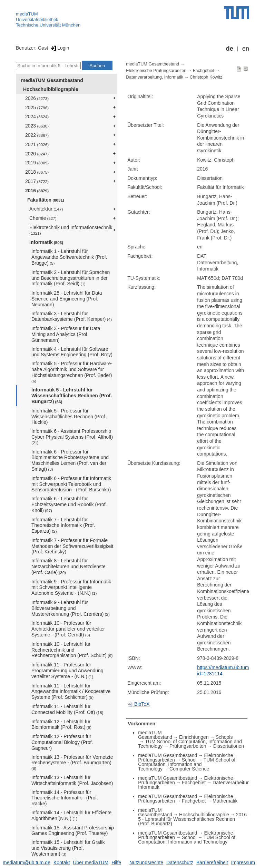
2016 (37, 191)
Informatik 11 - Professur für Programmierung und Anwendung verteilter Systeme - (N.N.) (67, 671)
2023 (37, 126)
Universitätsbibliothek (37, 19)
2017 (37, 181)
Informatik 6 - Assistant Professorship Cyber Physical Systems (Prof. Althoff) (72, 437)
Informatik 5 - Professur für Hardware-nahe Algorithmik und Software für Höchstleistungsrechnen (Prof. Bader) (72, 372)
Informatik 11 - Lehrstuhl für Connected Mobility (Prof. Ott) (67, 709)
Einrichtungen (194, 737)
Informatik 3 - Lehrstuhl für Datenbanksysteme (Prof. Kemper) (72, 316)
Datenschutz (180, 862)
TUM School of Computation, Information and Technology (187, 764)
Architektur (46, 209)
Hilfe (116, 862)
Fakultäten (46, 200)
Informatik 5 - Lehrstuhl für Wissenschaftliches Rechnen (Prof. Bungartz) (72, 396)
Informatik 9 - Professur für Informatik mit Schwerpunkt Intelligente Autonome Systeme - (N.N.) (71, 588)
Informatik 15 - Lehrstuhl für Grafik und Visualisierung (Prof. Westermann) (68, 848)
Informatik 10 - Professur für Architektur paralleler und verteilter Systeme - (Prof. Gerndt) (68, 629)
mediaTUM (27, 14)
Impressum (243, 862)
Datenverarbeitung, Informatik (155, 77)
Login (59, 48)
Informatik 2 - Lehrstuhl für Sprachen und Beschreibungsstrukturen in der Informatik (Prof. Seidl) (71, 278)
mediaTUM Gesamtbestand (52, 80)
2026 (37, 98)
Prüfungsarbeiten (188, 746)
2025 (37, 108)
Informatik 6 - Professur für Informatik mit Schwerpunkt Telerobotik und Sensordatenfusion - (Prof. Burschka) (71, 484)
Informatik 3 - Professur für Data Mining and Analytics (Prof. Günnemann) (66, 334)
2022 (37, 135)
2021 (37, 144)
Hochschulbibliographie (51, 89)
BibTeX (138, 704)
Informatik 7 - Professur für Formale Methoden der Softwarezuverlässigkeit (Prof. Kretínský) (72, 546)
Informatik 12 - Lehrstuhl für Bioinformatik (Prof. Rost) (61, 724)
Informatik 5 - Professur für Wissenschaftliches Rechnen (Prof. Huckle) (69, 417)
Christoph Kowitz (206, 77)
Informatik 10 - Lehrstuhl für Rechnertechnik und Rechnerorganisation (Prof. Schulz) (72, 650)
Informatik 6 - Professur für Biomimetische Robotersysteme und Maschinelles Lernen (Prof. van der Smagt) (70, 460)
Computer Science (189, 769)
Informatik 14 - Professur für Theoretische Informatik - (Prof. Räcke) (65, 798)
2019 (37, 163)
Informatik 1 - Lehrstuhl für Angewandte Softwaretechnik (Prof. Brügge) (69, 257)
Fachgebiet (204, 71)
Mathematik (225, 801)
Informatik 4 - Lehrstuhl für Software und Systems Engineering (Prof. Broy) (72, 352)
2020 (37, 154)
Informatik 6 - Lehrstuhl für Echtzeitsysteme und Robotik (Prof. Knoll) (69, 504)
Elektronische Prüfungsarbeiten (156, 71)
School (189, 760)
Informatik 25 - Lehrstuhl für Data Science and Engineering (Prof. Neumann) (67, 299)
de (230, 49)
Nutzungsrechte (146, 862)
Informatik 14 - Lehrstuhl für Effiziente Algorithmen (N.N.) (71, 815)
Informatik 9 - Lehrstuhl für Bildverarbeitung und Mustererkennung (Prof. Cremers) (71, 608)
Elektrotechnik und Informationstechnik (71, 230)
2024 (37, 116)
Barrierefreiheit (212, 862)
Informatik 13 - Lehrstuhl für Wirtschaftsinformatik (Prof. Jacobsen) (72, 780)
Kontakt (62, 862)
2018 (37, 172)
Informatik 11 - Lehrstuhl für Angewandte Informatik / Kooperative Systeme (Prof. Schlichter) (71, 692)
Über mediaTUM (91, 862)
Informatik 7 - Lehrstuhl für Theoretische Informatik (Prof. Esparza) (63, 525)
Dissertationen (229, 746)
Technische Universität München (48, 25)
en (246, 49)
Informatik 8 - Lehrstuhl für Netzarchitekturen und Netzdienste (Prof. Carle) (68, 566)
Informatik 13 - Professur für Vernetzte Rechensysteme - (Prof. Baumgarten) (72, 763)
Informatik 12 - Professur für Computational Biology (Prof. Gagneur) (62, 742)
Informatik (46, 242)
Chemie (43, 218)
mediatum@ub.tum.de (27, 862)
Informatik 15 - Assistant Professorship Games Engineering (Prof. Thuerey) (73, 831)
